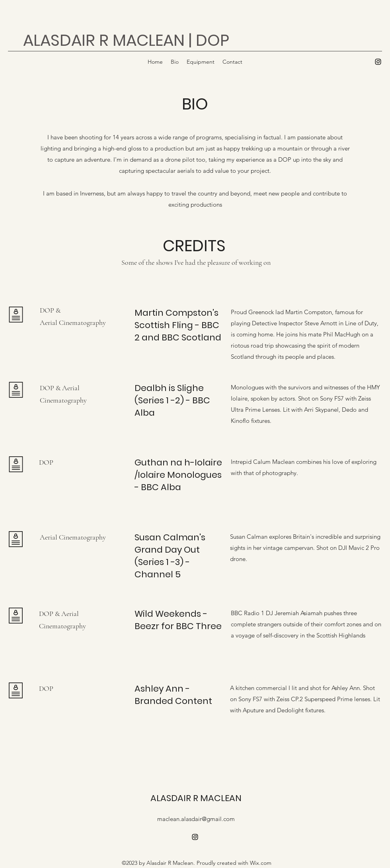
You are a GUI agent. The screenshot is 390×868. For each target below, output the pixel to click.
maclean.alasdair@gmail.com (196, 819)
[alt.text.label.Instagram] (378, 62)
